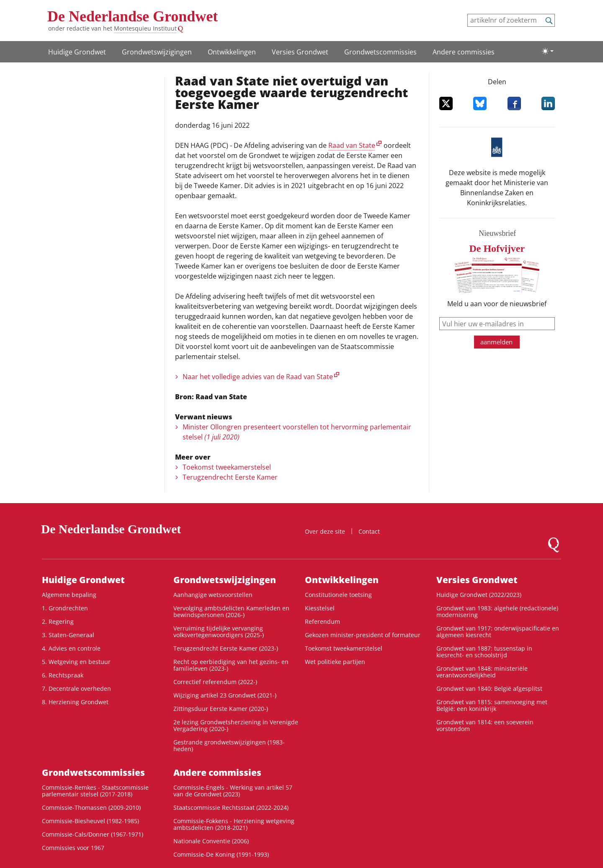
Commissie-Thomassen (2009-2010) (91, 807)
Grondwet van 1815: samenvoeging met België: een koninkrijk (492, 705)
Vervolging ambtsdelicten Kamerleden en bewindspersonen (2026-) (231, 611)
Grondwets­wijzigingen (157, 52)
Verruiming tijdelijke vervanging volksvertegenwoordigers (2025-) (219, 632)
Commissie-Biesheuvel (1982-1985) (90, 821)
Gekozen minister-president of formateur (363, 635)
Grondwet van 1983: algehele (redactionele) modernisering (497, 611)
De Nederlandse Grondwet (133, 16)
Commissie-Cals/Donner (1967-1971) (93, 834)
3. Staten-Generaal (68, 635)
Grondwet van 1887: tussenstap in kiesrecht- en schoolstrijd (484, 652)
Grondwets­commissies (380, 52)
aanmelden (496, 342)
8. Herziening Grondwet (75, 702)
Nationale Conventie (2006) (211, 841)
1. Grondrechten (65, 608)
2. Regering (58, 621)
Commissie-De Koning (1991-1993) (221, 854)
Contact (369, 531)
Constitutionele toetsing (338, 595)
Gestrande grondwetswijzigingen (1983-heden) (229, 745)
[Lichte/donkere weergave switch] (548, 51)
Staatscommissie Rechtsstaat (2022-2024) (231, 807)
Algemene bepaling (69, 595)
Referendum (322, 621)
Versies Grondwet (300, 52)
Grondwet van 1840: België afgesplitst (489, 688)
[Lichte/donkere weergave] (548, 51)
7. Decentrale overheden (76, 688)
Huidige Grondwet (77, 52)
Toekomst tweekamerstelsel (227, 467)
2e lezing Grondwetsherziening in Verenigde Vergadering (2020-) (236, 725)
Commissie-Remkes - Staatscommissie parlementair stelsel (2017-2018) (95, 791)
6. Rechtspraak (63, 675)
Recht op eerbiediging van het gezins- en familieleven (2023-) (231, 665)
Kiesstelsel (320, 608)
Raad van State (352, 145)
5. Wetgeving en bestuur (76, 662)
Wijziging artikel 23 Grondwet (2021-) (225, 695)
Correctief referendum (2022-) (215, 682)
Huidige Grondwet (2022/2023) (479, 595)
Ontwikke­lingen (232, 52)
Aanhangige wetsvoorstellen (213, 595)
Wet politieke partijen (335, 662)
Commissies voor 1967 (73, 848)
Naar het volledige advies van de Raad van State (258, 377)
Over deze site (325, 531)
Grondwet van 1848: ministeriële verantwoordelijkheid (482, 672)
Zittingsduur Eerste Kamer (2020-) (221, 709)
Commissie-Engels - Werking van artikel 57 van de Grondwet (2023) (233, 791)
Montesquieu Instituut (145, 28)
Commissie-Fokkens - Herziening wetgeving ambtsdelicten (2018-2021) (234, 824)
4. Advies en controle (71, 648)
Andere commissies (464, 52)
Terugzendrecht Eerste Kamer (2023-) (226, 648)
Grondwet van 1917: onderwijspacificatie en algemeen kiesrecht (498, 632)
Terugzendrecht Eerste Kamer (230, 477)
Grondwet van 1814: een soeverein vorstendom (485, 725)
